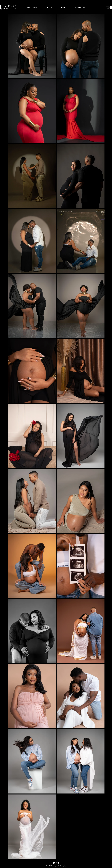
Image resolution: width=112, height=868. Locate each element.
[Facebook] (58, 863)
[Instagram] (54, 863)
